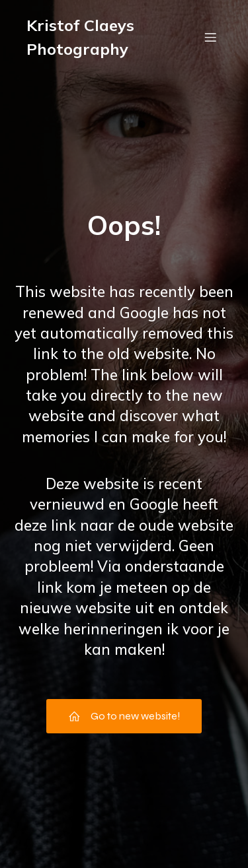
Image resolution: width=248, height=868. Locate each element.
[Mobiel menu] (210, 37)
